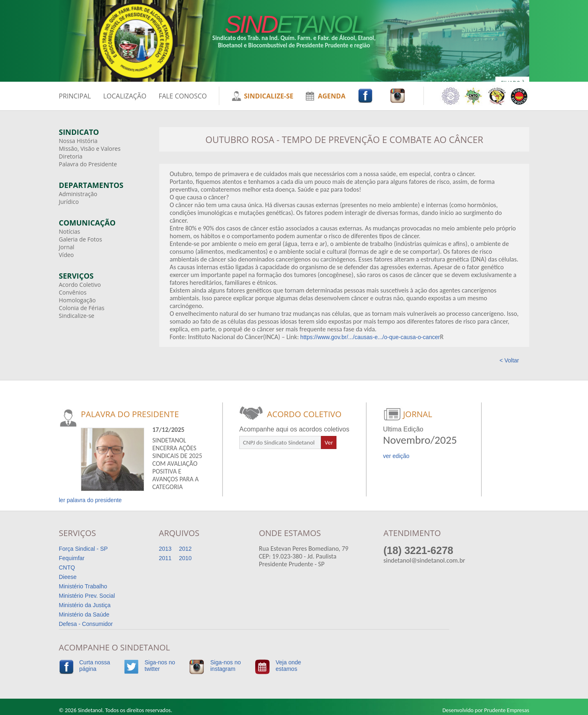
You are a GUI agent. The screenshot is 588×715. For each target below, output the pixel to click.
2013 (165, 549)
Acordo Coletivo (80, 285)
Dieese (68, 577)
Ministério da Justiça (85, 605)
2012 (185, 549)
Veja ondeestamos (288, 666)
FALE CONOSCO (183, 96)
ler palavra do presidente (90, 500)
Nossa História (78, 141)
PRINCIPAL (75, 96)
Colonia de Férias (82, 308)
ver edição (396, 456)
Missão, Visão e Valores (90, 149)
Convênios (73, 292)
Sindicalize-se (77, 316)
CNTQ (67, 568)
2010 (185, 558)
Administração (78, 194)
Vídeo (66, 255)
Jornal (67, 247)
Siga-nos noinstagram (226, 666)
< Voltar (509, 360)
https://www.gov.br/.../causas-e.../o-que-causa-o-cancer (370, 337)
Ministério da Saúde (84, 614)
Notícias (69, 231)
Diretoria (71, 156)
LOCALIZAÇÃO (125, 96)
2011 (165, 558)
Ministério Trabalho (83, 586)
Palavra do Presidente (88, 164)
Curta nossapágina (95, 666)
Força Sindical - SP (83, 549)
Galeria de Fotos (80, 239)
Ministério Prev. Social (87, 596)
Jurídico (69, 202)
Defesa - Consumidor (86, 624)
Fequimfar (72, 558)
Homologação (77, 300)
